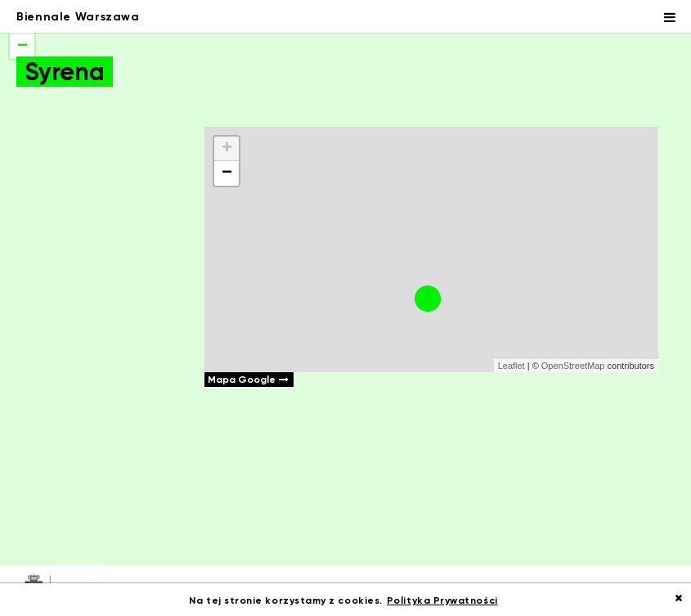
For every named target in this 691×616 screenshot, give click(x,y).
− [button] (227, 173)
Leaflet (512, 366)
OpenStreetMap (573, 366)
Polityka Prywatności (442, 600)
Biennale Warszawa (78, 16)
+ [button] (227, 149)
